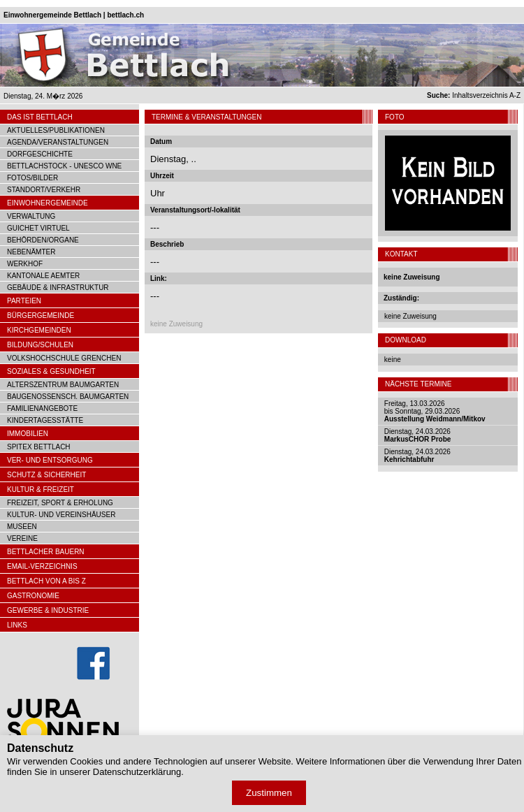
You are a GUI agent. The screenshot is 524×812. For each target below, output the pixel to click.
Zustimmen (269, 793)
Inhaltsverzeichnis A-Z (474, 95)
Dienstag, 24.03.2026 (418, 435)
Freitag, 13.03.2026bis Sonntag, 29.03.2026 (435, 411)
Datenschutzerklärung (137, 772)
